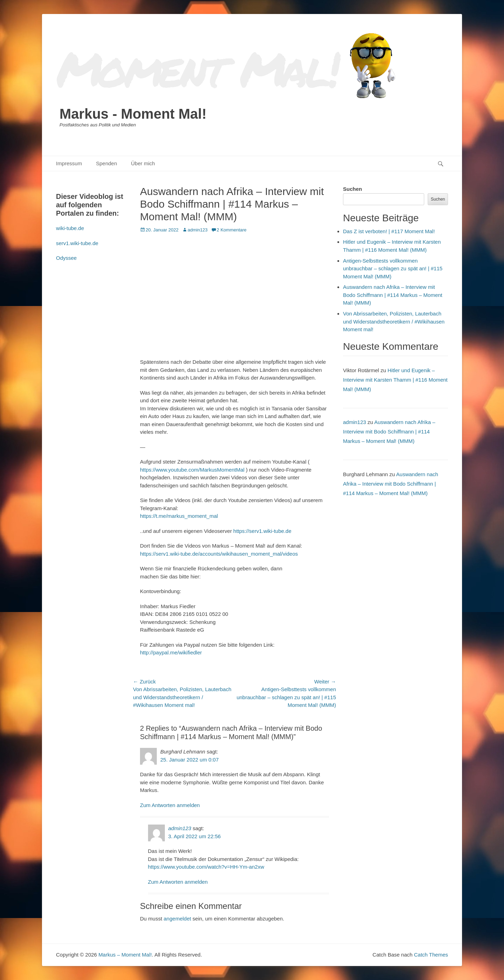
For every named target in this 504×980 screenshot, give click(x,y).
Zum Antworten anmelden (170, 805)
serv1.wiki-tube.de (77, 243)
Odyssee (66, 258)
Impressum (69, 163)
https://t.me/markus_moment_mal (179, 516)
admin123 (198, 230)
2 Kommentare (232, 230)
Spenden (106, 163)
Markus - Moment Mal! (133, 114)
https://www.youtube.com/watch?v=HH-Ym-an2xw (206, 867)
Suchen (352, 189)
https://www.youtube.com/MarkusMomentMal (192, 470)
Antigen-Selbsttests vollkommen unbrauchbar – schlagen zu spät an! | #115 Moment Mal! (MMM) (393, 269)
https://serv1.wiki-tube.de (262, 531)
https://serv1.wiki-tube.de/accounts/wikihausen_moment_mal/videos (219, 554)
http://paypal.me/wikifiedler (171, 652)
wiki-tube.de (70, 228)
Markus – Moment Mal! (125, 955)
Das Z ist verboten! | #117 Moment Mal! (389, 231)
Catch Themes (431, 955)
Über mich (143, 163)
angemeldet (177, 919)
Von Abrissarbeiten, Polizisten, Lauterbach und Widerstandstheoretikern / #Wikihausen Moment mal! (394, 321)
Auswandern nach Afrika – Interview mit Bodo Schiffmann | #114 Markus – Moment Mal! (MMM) (393, 295)
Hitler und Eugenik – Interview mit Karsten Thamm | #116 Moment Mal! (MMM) (395, 380)
